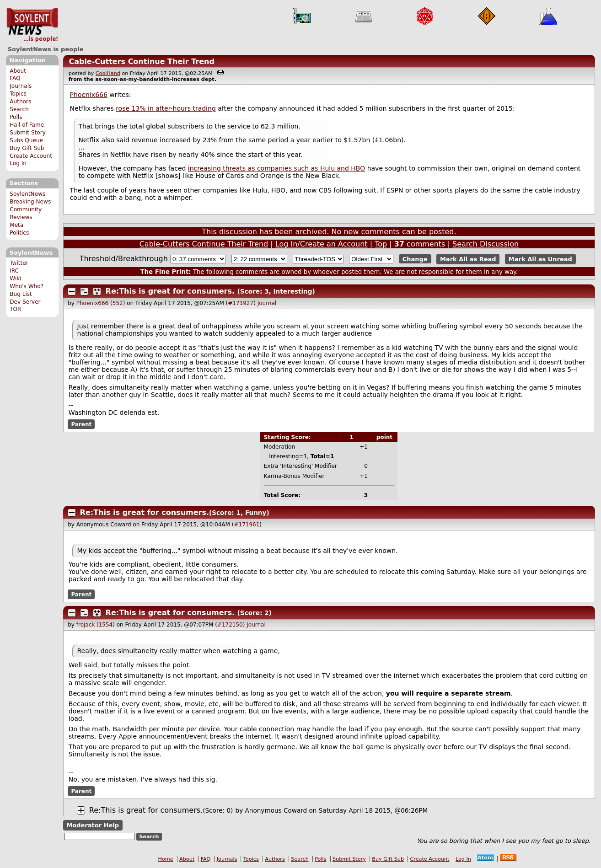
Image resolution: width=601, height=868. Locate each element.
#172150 (230, 625)
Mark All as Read (468, 259)
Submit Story (28, 133)
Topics (18, 94)
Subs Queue (26, 140)
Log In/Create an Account (322, 244)
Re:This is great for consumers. (170, 291)
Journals (21, 86)
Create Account (31, 156)
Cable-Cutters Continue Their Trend (142, 62)
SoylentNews (32, 25)
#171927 (241, 303)
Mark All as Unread (540, 259)
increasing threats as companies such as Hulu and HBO (276, 168)
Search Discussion (486, 244)
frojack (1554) (96, 625)
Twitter (19, 263)
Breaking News (30, 202)
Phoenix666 (89, 95)
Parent (81, 424)
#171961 (247, 525)
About (18, 71)
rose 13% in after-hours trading (166, 108)
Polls (16, 117)
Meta (16, 225)
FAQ (15, 78)
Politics (19, 233)
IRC (14, 271)
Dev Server (25, 302)
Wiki (15, 279)
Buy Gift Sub (27, 148)
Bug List (21, 294)
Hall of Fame (27, 125)
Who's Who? (27, 286)
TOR (15, 309)
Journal (267, 303)
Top (381, 244)
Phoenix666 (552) (101, 303)
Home (166, 859)
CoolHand (108, 73)
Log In (18, 163)
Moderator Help (93, 825)
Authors (20, 102)
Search (19, 109)
